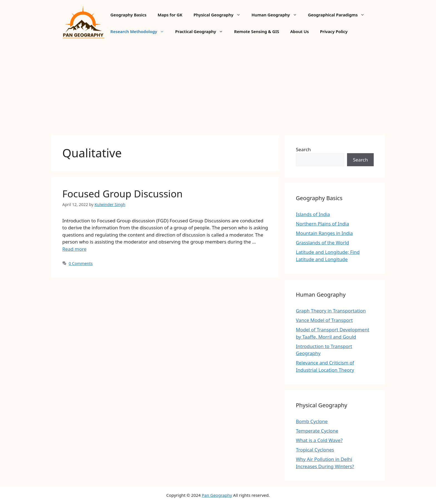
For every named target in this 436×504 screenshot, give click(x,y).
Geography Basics (128, 15)
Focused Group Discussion (122, 194)
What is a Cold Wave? (319, 440)
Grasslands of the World (322, 243)
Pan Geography (217, 495)
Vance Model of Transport (324, 320)
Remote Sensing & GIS (257, 31)
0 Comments (81, 263)
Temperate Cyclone (317, 431)
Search (303, 149)
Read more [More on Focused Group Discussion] (74, 249)
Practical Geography (202, 31)
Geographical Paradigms (339, 15)
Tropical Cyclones (315, 450)
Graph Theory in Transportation (331, 311)
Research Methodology (140, 31)
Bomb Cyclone (312, 421)
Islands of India (313, 214)
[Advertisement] (218, 88)
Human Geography (277, 15)
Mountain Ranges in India (324, 233)
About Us (300, 31)
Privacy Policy (334, 31)
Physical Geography (220, 15)
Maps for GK (170, 15)
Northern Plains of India (322, 224)
